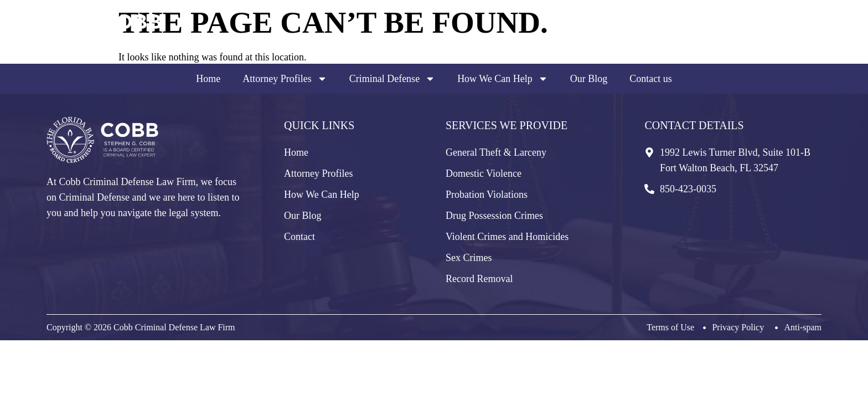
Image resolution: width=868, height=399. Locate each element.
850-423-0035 (771, 40)
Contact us (651, 79)
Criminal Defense (392, 79)
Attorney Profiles (285, 79)
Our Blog (589, 79)
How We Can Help (503, 79)
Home (208, 79)
